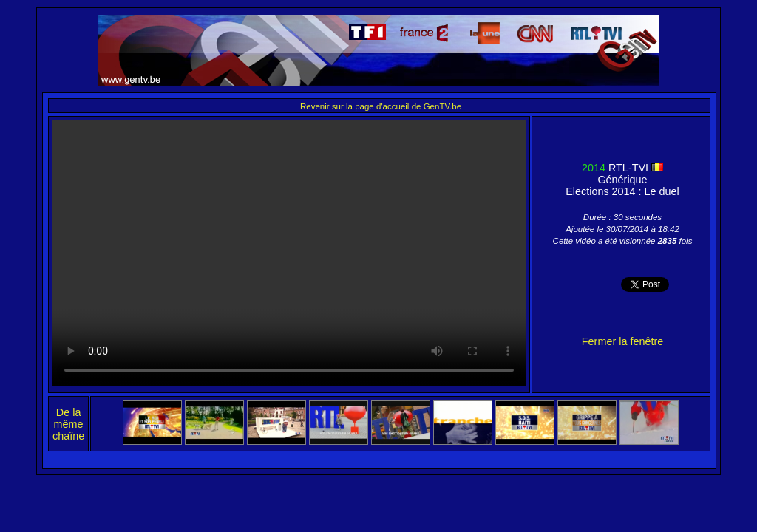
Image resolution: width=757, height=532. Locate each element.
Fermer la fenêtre (622, 341)
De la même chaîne (68, 424)
